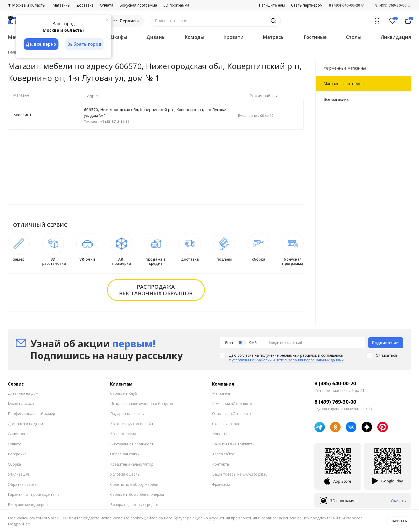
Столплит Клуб (124, 393)
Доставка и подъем (25, 423)
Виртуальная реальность (133, 443)
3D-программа (176, 5)
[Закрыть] (108, 19)
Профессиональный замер (31, 413)
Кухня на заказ (21, 403)
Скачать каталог (227, 423)
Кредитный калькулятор (132, 464)
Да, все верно (41, 44)
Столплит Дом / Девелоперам (137, 494)
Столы (354, 37)
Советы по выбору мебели (134, 484)
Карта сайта (223, 454)
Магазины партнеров (344, 83)
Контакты (221, 464)
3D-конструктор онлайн (131, 423)
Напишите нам (272, 5)
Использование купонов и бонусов (142, 403)
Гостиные (315, 37)
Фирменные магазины (345, 68)
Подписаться (386, 342)
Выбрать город (85, 44)
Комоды (194, 37)
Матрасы (274, 37)
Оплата (107, 5)
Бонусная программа (138, 5)
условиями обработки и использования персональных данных (288, 360)
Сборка (14, 464)
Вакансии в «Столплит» (233, 443)
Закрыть (399, 521)
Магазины (61, 5)
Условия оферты (125, 474)
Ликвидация (396, 37)
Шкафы (118, 37)
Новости (220, 433)
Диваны (156, 37)
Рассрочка (17, 454)
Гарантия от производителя (33, 494)
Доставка (85, 5)
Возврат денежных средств (135, 504)
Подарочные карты (127, 413)
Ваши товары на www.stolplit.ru (240, 474)
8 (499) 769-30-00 (391, 5)
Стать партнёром (307, 5)
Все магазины (337, 99)
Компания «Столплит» (232, 403)
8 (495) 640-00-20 (335, 383)
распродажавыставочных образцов (156, 290)
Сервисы (125, 21)
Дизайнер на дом (23, 393)
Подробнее (19, 524)
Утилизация (18, 474)
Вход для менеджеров (28, 504)
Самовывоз (18, 433)
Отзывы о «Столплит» (232, 413)
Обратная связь (22, 484)
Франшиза (221, 484)
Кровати (233, 37)
